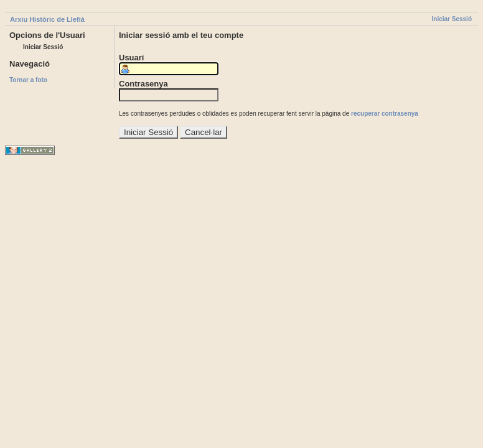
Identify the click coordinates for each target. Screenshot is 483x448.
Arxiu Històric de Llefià (47, 19)
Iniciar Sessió (452, 19)
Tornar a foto (28, 80)
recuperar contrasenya (385, 114)
